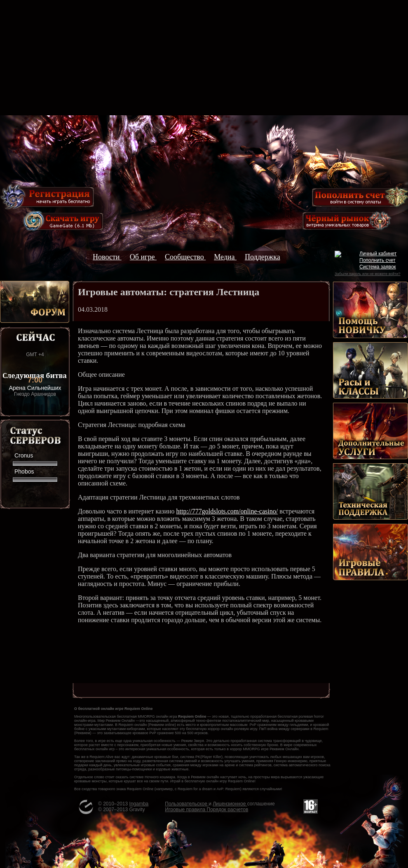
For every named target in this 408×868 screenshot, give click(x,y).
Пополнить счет (378, 260)
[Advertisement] (204, 58)
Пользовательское (187, 804)
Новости (107, 257)
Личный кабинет (378, 254)
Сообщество (185, 257)
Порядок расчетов (228, 810)
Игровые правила (186, 810)
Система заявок (378, 267)
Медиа (225, 257)
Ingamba (139, 804)
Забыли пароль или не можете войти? (367, 274)
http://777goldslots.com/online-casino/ (227, 511)
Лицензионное (230, 804)
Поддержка (263, 257)
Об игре (143, 257)
